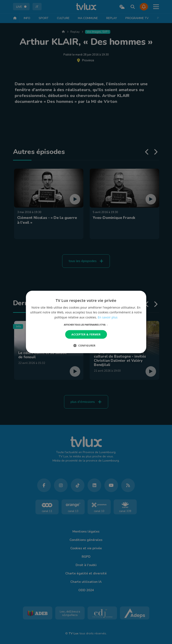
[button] (86, 325)
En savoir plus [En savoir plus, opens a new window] (108, 317)
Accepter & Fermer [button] (86, 334)
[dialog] (86, 322)
